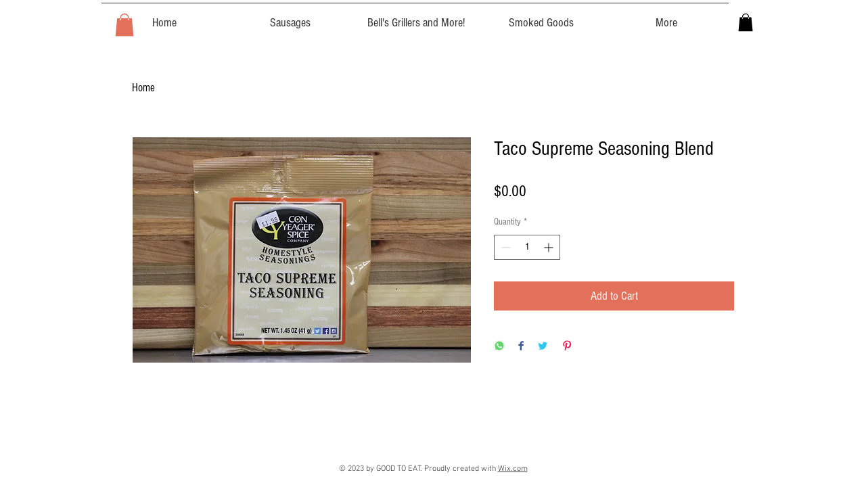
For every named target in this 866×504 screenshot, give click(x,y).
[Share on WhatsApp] (499, 347)
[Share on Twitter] (543, 347)
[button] (124, 25)
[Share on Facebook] (521, 347)
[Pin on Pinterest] (567, 347)
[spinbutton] (527, 247)
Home (143, 88)
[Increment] (550, 247)
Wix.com (513, 469)
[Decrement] (504, 247)
